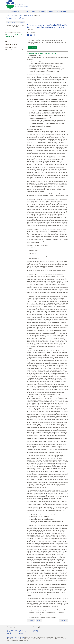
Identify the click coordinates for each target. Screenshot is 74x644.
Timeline (51, 12)
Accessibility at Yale (12, 637)
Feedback (36, 627)
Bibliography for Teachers (12, 44)
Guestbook (35, 630)
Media (34, 11)
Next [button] (39, 620)
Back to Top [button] (64, 620)
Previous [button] (31, 620)
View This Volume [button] (11, 22)
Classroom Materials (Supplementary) (15, 50)
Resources (11, 627)
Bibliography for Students (12, 47)
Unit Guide (9, 29)
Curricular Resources (13, 11)
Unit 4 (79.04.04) (30, 16)
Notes (8, 42)
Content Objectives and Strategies (14, 32)
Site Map (21, 634)
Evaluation (42, 11)
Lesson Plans (9, 39)
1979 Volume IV (21, 16)
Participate (26, 11)
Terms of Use (21, 637)
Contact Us (36, 632)
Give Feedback (33, 47)
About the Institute (61, 11)
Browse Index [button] (21, 22)
